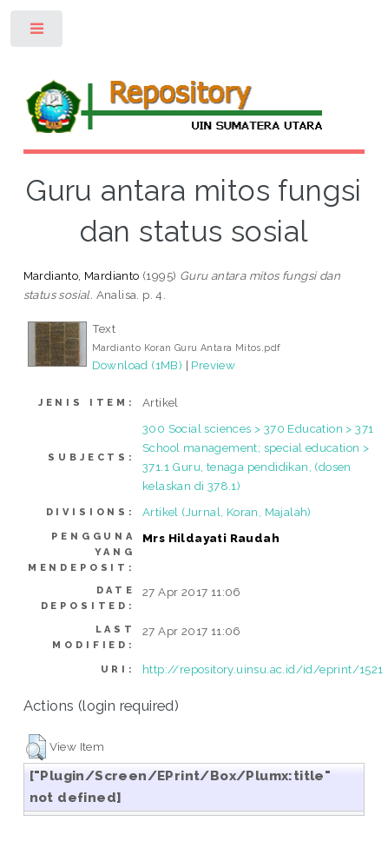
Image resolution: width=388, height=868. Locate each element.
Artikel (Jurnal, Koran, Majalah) (227, 512)
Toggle (38, 33)
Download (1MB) (138, 365)
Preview (213, 365)
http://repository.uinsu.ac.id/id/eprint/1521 (263, 669)
